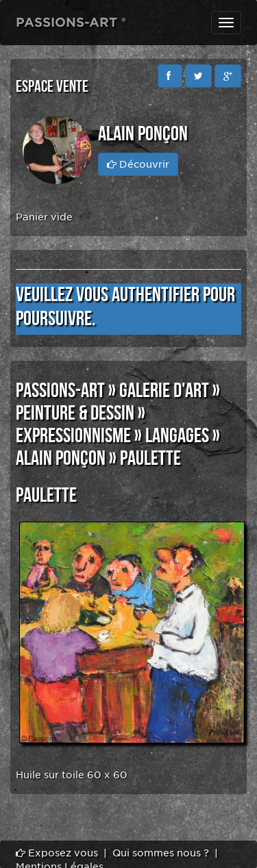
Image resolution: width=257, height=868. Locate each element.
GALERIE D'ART (164, 391)
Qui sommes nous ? (161, 853)
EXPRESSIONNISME (73, 436)
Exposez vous (57, 853)
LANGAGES (177, 436)
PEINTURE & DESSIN (75, 413)
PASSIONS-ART (60, 391)
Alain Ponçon (61, 459)
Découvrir (138, 164)
